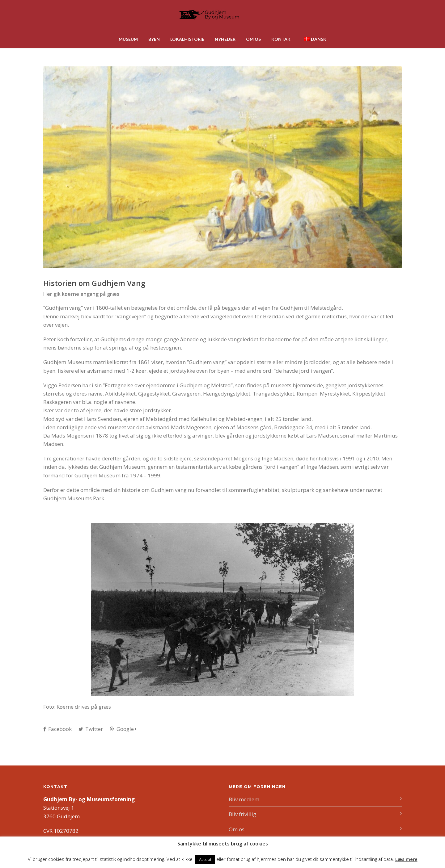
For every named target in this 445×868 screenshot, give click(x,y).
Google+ (123, 729)
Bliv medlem (244, 799)
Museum (128, 39)
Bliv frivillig (242, 814)
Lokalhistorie (187, 39)
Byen (154, 39)
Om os (253, 39)
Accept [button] (205, 859)
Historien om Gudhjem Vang (94, 283)
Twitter (91, 729)
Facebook (57, 729)
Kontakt (282, 39)
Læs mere (406, 859)
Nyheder (225, 39)
